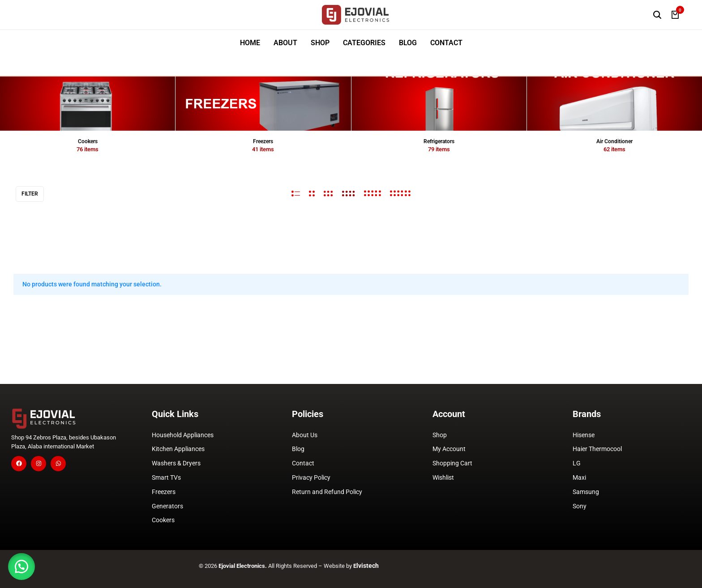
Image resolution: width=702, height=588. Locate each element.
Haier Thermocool (597, 449)
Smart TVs (166, 477)
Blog (298, 449)
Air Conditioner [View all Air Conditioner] (614, 141)
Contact (303, 463)
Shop (440, 435)
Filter (30, 194)
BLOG (408, 43)
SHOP (320, 43)
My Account (449, 449)
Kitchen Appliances (178, 449)
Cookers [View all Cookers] (88, 141)
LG (577, 463)
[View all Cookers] (88, 104)
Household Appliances (183, 435)
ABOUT (285, 43)
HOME (250, 43)
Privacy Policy (311, 477)
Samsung (586, 492)
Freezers (164, 492)
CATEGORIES (364, 43)
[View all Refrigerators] (439, 104)
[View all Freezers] (263, 104)
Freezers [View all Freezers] (263, 141)
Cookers (163, 520)
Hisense (584, 435)
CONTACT (446, 43)
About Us (305, 435)
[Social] (19, 464)
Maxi (579, 477)
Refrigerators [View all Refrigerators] (439, 141)
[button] (22, 566)
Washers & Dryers (176, 463)
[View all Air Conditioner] (614, 104)
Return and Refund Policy (327, 492)
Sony (580, 506)
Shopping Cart (452, 463)
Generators (167, 506)
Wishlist (443, 477)
